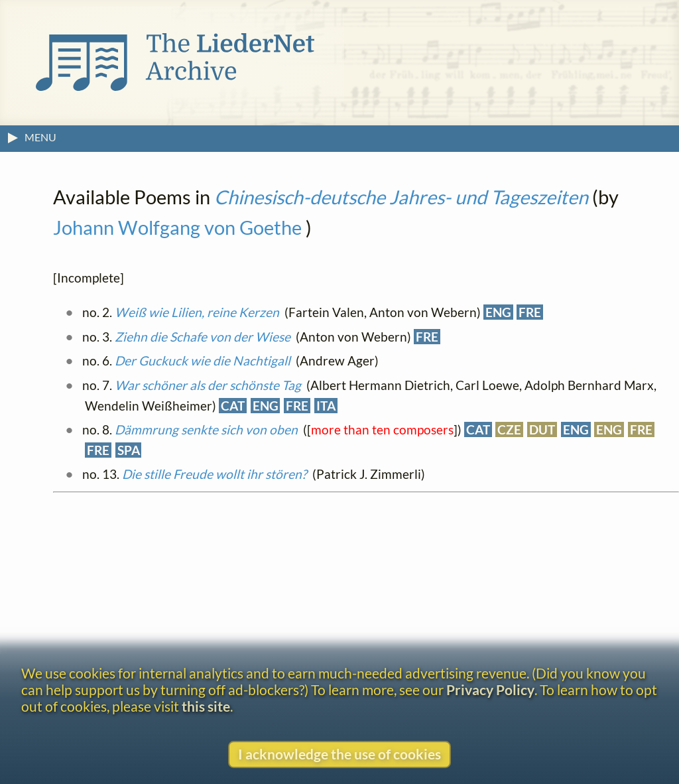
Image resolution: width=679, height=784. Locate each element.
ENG (498, 312)
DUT (542, 429)
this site (206, 706)
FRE (530, 312)
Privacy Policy (490, 689)
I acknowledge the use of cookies (339, 754)
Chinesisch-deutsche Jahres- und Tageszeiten (401, 197)
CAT (233, 406)
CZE (509, 429)
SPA (129, 450)
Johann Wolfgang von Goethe (177, 228)
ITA (326, 406)
